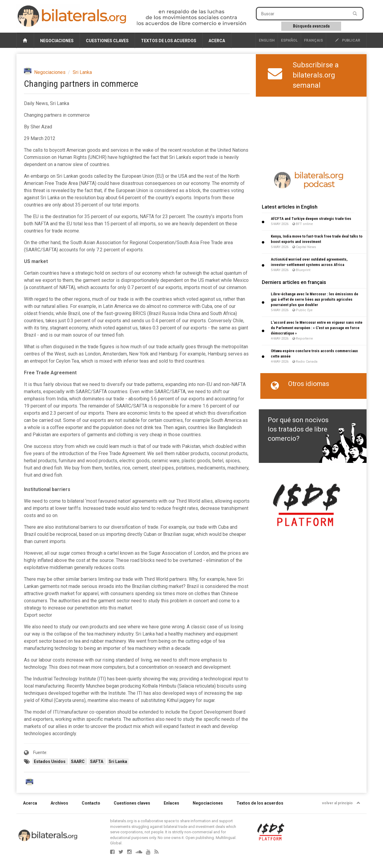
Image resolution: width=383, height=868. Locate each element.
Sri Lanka (82, 72)
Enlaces (171, 803)
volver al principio (341, 803)
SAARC (78, 761)
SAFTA (97, 761)
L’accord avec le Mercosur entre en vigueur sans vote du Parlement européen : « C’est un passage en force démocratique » (317, 328)
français (313, 40)
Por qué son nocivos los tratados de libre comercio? (298, 429)
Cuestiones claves (107, 41)
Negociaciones (57, 41)
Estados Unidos (50, 761)
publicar (348, 40)
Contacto (91, 803)
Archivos (59, 803)
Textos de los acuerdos (169, 41)
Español (289, 40)
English (267, 40)
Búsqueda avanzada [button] (311, 26)
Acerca (217, 41)
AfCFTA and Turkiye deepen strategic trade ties (311, 219)
